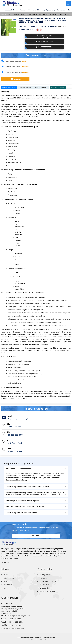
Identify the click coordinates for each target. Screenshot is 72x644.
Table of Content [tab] (25, 87)
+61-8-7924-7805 (14, 443)
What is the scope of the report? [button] (19, 469)
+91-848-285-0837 (15, 451)
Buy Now (16, 79)
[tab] (36, 469)
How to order (44, 588)
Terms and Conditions (48, 581)
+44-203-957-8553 (15, 435)
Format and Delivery (47, 591)
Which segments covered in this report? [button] (22, 500)
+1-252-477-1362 (14, 427)
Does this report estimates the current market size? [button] (27, 487)
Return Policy (44, 585)
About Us (7, 588)
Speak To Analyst (58, 87)
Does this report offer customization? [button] (21, 513)
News (6, 581)
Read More (14, 558)
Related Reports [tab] (41, 87)
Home (4, 14)
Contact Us (8, 585)
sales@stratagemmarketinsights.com (20, 419)
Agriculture (62, 26)
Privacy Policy (45, 575)
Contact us (36, 536)
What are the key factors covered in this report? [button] (26, 507)
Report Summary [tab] (9, 87)
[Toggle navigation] (68, 4)
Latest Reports (9, 578)
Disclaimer (44, 578)
